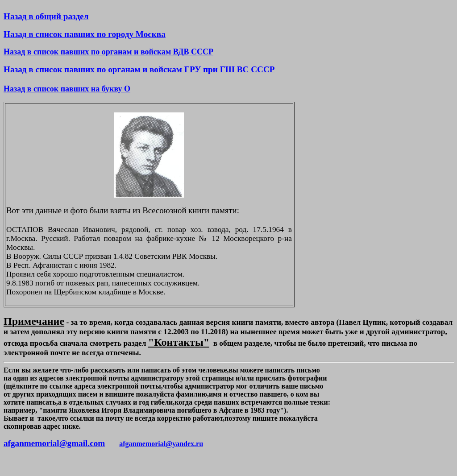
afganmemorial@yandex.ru (161, 444)
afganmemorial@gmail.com (54, 443)
